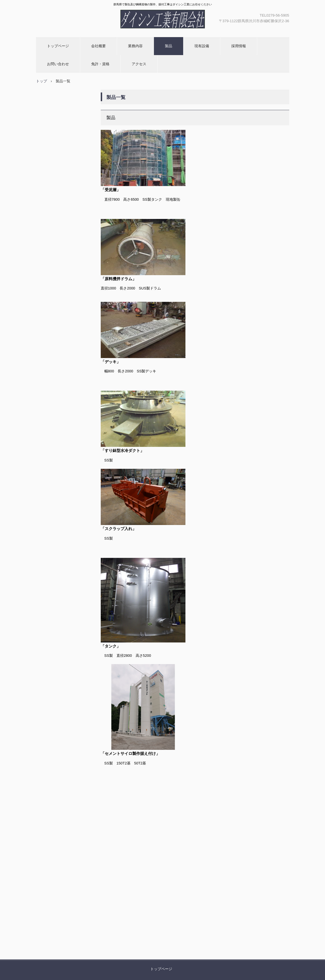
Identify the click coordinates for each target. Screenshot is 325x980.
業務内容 (135, 46)
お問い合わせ (58, 64)
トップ (42, 81)
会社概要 (98, 46)
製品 (169, 46)
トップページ (58, 46)
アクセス (139, 64)
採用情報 (239, 46)
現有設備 (202, 46)
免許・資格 (100, 64)
